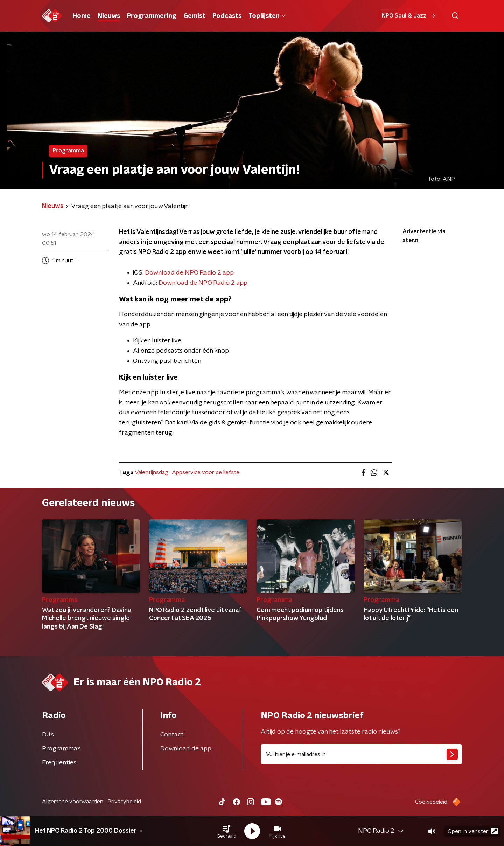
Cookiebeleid (431, 802)
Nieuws (109, 16)
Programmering (152, 16)
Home (82, 16)
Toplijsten (267, 16)
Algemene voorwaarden (73, 802)
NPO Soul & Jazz (410, 16)
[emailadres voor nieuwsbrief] (361, 754)
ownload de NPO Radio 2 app (192, 273)
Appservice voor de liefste (206, 472)
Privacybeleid (124, 802)
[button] (226, 831)
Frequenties (59, 763)
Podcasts (227, 16)
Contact (172, 735)
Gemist (194, 16)
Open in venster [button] (473, 831)
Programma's (61, 749)
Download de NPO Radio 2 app (203, 283)
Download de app (186, 749)
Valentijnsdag (152, 472)
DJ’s (48, 735)
